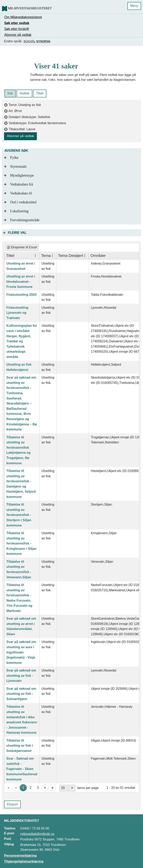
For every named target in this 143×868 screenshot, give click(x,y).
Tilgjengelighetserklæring (24, 861)
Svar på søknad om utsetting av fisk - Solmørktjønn (21, 694)
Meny (134, 6)
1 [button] (23, 788)
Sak (10, 93)
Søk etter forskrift (17, 29)
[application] (72, 788)
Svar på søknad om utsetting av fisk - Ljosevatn (21, 676)
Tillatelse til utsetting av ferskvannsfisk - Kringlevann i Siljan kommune (21, 543)
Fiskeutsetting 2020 (22, 295)
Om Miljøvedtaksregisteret (23, 17)
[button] (45, 788)
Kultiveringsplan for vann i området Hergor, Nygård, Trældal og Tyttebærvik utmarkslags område (22, 341)
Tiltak (40, 93)
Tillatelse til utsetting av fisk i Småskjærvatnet (20, 746)
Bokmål (30, 41)
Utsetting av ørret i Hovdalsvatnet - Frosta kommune (21, 282)
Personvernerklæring (20, 856)
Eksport (12, 804)
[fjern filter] (6, 105)
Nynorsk (43, 41)
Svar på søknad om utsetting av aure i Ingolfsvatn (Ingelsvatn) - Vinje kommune (21, 652)
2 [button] (30, 788)
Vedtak (24, 93)
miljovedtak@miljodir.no (37, 834)
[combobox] (67, 788)
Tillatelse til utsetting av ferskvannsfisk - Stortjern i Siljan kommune (19, 515)
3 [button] (38, 788)
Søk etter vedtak (17, 23)
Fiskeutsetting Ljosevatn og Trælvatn (17, 313)
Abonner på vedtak (18, 35)
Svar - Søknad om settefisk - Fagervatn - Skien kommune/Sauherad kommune (22, 769)
